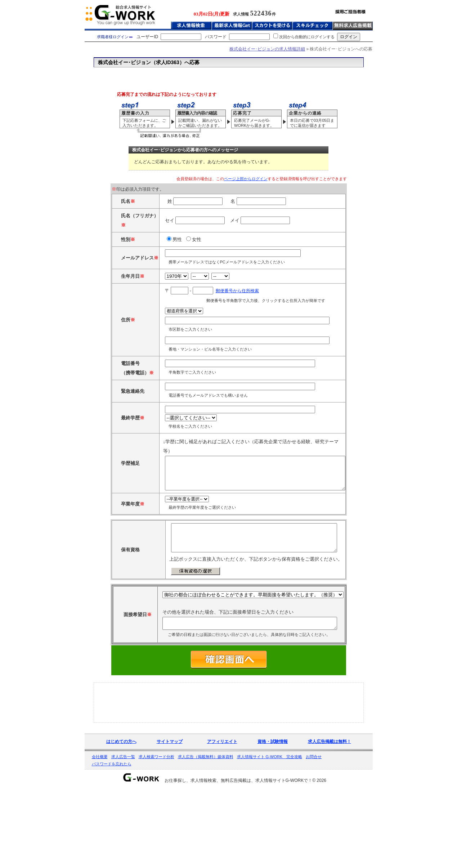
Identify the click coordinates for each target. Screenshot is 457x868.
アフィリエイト (222, 817)
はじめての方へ (121, 817)
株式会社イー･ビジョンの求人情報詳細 (267, 49)
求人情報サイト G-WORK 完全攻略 (270, 832)
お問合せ (314, 832)
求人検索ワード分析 (156, 832)
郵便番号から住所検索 (216, 330)
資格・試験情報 (273, 817)
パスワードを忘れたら (112, 840)
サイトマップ (170, 817)
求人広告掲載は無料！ (330, 817)
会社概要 (100, 832)
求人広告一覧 (123, 832)
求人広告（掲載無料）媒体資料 (206, 832)
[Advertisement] (229, 75)
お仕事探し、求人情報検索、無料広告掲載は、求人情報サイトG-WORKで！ (239, 856)
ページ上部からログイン (246, 179)
